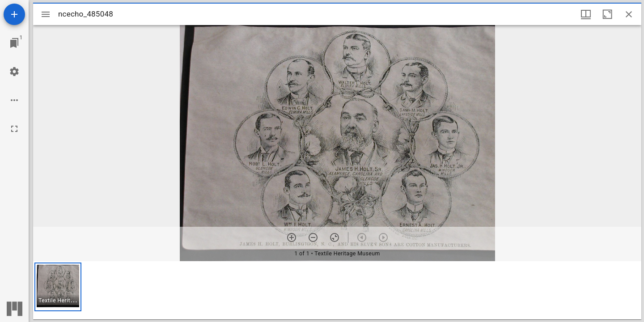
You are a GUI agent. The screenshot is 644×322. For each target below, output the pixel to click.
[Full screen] (14, 129)
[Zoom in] (292, 237)
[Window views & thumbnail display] (586, 14)
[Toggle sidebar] (46, 14)
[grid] (337, 290)
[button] (58, 287)
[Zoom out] (313, 237)
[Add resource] (14, 14)
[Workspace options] (14, 100)
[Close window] (629, 14)
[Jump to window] (14, 43)
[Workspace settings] (14, 72)
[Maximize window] (607, 14)
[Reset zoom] (335, 237)
